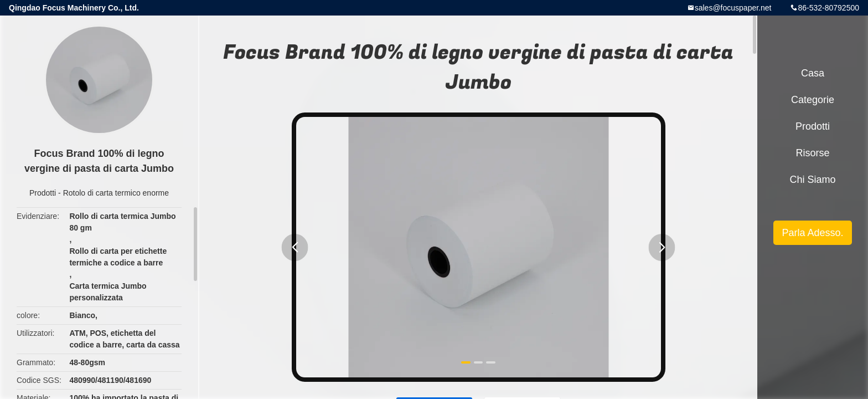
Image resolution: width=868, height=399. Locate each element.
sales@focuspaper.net (733, 8)
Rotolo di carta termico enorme (116, 193)
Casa (813, 73)
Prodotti (43, 193)
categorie (813, 100)
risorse (812, 153)
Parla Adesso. (812, 233)
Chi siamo (812, 180)
